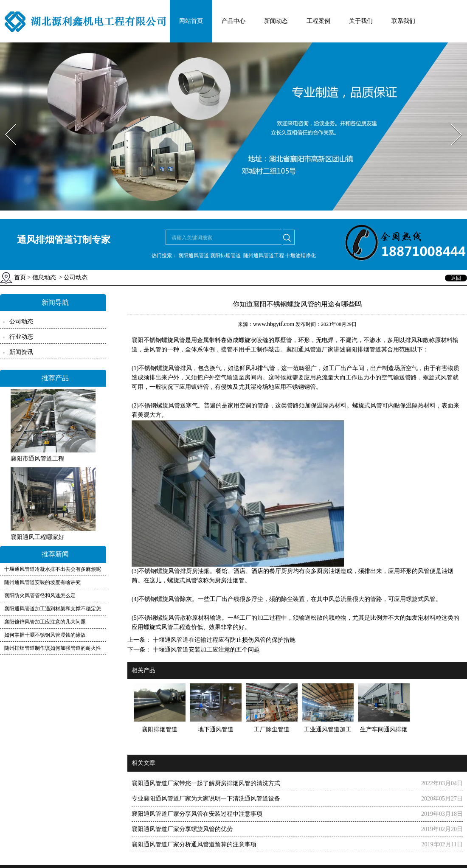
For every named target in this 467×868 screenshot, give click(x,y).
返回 (456, 278)
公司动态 (21, 322)
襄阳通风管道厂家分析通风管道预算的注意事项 (194, 844)
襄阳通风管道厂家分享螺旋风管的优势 (182, 829)
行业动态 (21, 337)
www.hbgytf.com (274, 324)
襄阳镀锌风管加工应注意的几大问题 (45, 622)
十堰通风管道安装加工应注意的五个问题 (205, 650)
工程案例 (318, 21)
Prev (6, 121)
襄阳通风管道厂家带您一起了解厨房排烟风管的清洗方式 (206, 783)
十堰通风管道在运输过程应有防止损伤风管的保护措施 (223, 640)
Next (452, 121)
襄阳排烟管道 (363, 350)
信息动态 (44, 277)
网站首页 (191, 21)
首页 (20, 277)
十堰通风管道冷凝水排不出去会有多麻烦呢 (53, 569)
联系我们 (403, 21)
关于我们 (361, 21)
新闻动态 (276, 21)
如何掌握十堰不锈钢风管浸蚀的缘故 (45, 635)
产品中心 (233, 21)
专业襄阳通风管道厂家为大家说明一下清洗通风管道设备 (206, 799)
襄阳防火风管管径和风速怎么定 (40, 596)
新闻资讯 (21, 352)
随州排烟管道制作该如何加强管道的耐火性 (53, 648)
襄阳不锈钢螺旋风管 (158, 340)
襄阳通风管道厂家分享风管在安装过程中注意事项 (197, 814)
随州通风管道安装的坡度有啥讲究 (42, 582)
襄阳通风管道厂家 (310, 350)
